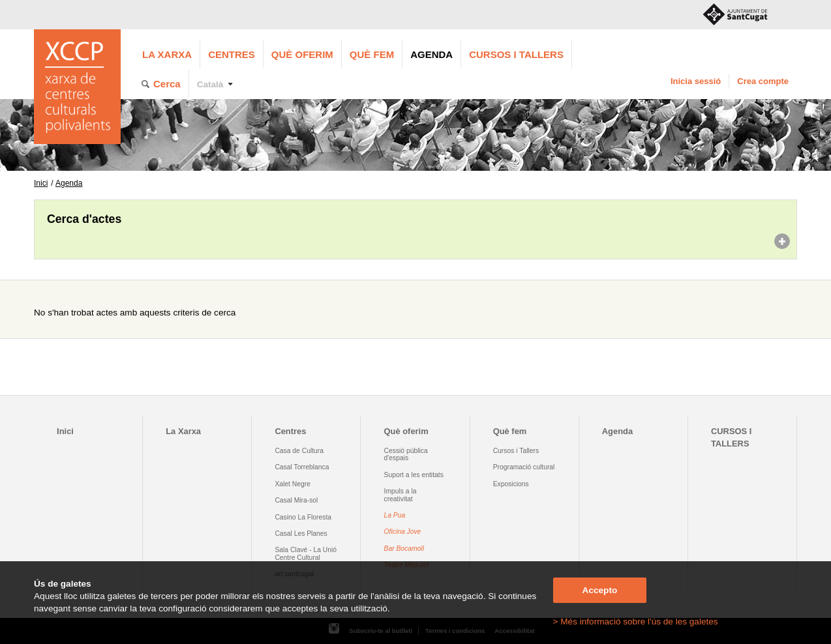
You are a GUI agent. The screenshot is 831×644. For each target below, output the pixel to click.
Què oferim (302, 54)
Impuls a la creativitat (400, 495)
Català (210, 84)
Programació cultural (524, 467)
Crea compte (763, 81)
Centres (232, 54)
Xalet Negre (293, 484)
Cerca (167, 84)
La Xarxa (167, 54)
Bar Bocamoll (404, 549)
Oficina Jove (403, 532)
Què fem (372, 54)
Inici (41, 183)
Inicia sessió (696, 81)
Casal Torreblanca (302, 467)
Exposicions (511, 484)
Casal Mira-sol (296, 500)
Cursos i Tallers (516, 451)
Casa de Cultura (299, 451)
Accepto (600, 590)
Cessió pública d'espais (406, 454)
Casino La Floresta (303, 517)
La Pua (395, 515)
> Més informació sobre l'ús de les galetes (636, 622)
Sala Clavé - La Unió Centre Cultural (306, 553)
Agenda (431, 54)
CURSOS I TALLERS (516, 54)
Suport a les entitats (414, 475)
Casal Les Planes (301, 534)
